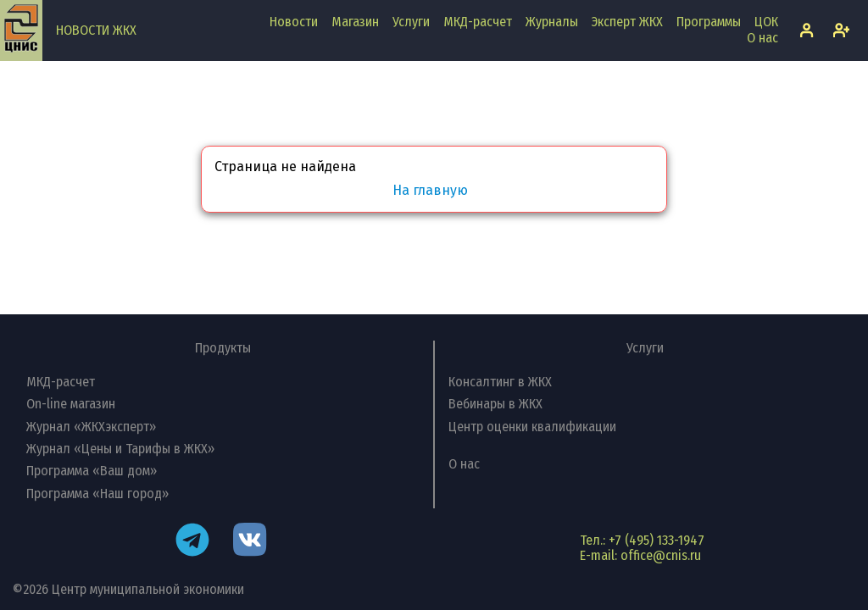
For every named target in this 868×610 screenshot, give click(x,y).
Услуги (411, 22)
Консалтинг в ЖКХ (500, 382)
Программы (709, 22)
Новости (294, 22)
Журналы (552, 22)
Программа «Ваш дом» (92, 471)
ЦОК (766, 22)
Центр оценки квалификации (532, 427)
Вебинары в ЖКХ (495, 404)
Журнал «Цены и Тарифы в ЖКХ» (120, 449)
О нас (762, 38)
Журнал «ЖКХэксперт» (91, 427)
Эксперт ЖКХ (627, 22)
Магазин (355, 22)
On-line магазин (71, 404)
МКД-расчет (478, 22)
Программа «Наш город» (97, 494)
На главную (430, 191)
